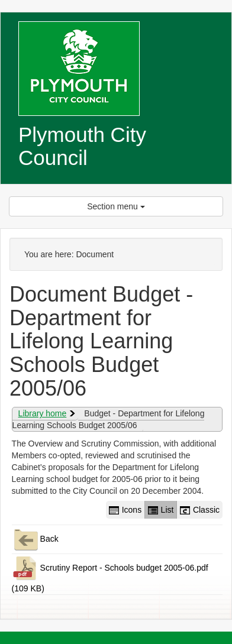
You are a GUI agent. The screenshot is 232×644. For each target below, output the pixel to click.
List (161, 510)
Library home (43, 413)
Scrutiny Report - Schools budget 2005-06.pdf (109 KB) (110, 574)
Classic (200, 510)
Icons (125, 510)
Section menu (116, 206)
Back (35, 539)
